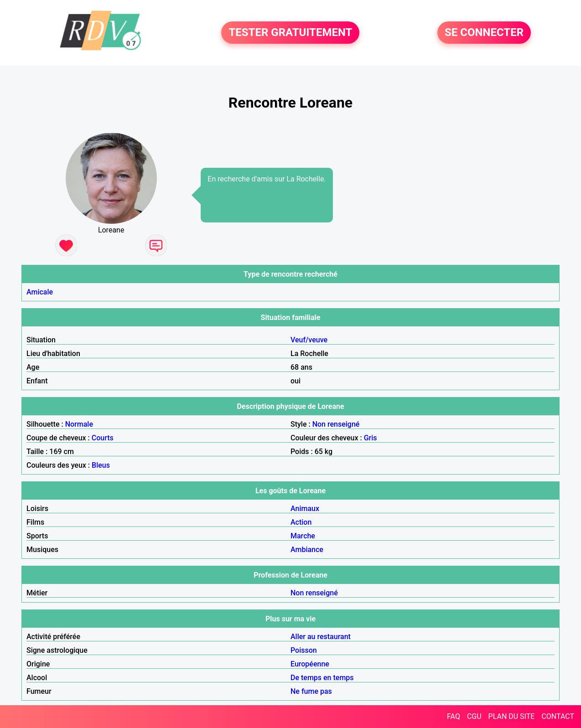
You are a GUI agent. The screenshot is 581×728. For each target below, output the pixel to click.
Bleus (101, 465)
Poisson (304, 650)
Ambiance (307, 550)
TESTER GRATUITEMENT (290, 33)
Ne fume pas (311, 691)
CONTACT (558, 716)
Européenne (310, 664)
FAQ (454, 716)
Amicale (40, 292)
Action (301, 522)
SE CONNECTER (484, 33)
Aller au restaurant (321, 637)
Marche (303, 536)
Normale (79, 424)
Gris (371, 438)
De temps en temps (322, 678)
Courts (103, 438)
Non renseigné (336, 424)
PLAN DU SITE (512, 716)
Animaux (305, 509)
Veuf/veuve (309, 340)
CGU (474, 716)
